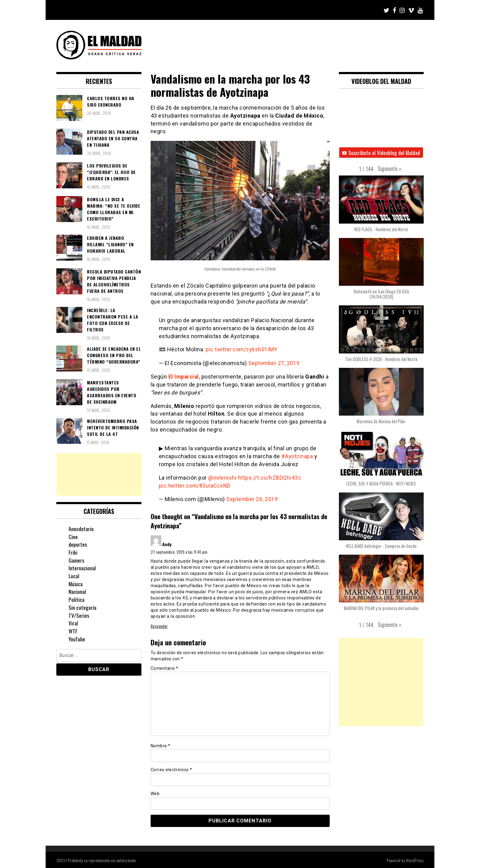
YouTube (77, 639)
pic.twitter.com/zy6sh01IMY (242, 349)
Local (74, 576)
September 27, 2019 (274, 363)
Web (155, 792)
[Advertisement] (99, 474)
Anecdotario (81, 529)
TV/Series (79, 615)
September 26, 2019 (252, 498)
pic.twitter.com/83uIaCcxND (195, 485)
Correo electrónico (171, 768)
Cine (73, 537)
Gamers (76, 560)
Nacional (77, 591)
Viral (73, 623)
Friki (73, 552)
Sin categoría (82, 607)
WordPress (415, 859)
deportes (78, 544)
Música (76, 584)
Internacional (82, 568)
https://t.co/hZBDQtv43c (270, 477)
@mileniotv (223, 477)
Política (77, 599)
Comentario (165, 667)
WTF (73, 631)
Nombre (161, 745)
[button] (390, 168)
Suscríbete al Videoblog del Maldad (381, 153)
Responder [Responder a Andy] (159, 625)
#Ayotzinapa (298, 456)
